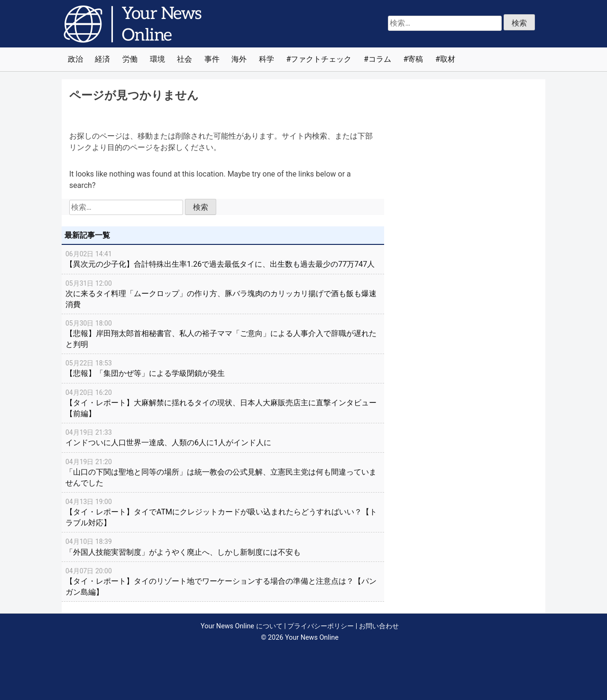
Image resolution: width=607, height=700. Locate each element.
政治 (75, 59)
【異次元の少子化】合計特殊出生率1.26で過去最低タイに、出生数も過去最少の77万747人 (223, 259)
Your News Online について (241, 626)
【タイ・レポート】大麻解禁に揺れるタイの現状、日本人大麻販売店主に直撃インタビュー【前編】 (223, 403)
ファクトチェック (321, 59)
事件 (212, 59)
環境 (157, 59)
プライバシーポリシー (321, 626)
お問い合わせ (379, 626)
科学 (267, 59)
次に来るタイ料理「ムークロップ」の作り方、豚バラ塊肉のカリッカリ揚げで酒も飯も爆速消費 (223, 294)
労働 (130, 59)
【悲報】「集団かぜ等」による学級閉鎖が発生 (223, 368)
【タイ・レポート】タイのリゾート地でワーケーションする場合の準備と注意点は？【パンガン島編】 (223, 581)
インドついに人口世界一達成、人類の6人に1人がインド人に (223, 437)
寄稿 (415, 59)
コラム (380, 59)
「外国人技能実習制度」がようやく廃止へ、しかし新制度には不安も (223, 546)
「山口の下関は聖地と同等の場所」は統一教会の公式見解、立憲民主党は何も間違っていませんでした (223, 472)
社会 (184, 59)
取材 (448, 59)
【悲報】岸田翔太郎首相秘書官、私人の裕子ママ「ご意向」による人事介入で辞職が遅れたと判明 (223, 333)
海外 (239, 59)
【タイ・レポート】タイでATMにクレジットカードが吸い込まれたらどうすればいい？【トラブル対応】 (223, 512)
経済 (102, 59)
